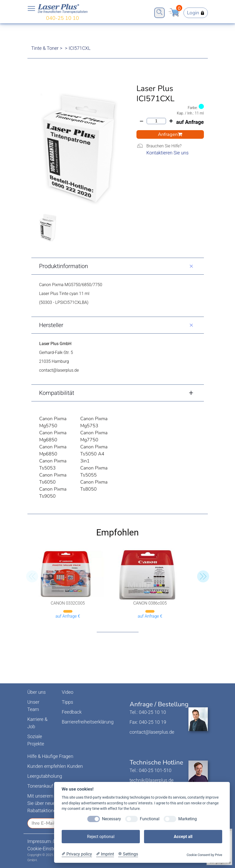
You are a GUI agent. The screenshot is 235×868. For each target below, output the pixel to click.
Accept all (183, 837)
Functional (150, 819)
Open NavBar (31, 9)
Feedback (72, 712)
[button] (203, 576)
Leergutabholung (45, 776)
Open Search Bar (159, 12)
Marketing (188, 819)
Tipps (67, 702)
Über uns (37, 692)
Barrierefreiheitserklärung (88, 722)
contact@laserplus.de (152, 732)
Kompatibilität (57, 393)
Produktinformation (64, 266)
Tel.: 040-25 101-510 (151, 770)
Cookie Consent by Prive (204, 855)
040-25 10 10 (62, 18)
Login (196, 13)
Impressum (39, 841)
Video (68, 692)
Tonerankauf (40, 786)
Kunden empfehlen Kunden (55, 766)
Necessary (111, 819)
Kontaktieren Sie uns (167, 153)
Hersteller (51, 325)
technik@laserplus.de (152, 780)
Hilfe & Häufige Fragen (50, 756)
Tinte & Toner (45, 48)
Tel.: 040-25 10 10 (148, 712)
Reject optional (101, 837)
